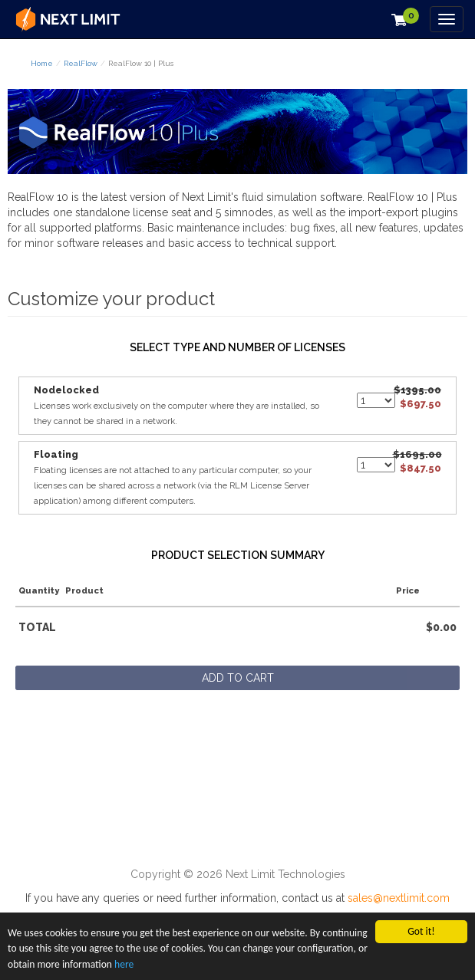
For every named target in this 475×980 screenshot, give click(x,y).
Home (42, 63)
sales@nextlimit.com (399, 898)
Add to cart (238, 678)
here (124, 964)
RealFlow (81, 63)
